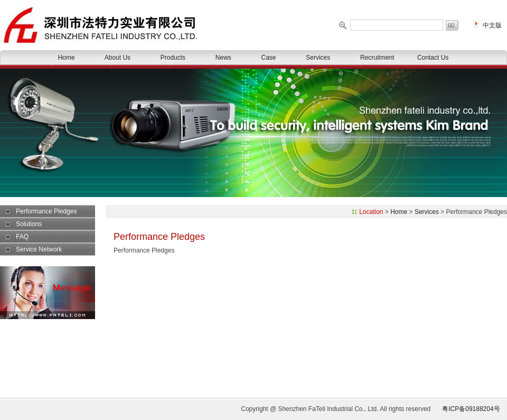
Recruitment (377, 58)
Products (173, 58)
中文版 (492, 25)
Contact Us (433, 58)
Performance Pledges (46, 211)
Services (318, 58)
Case (269, 58)
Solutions (29, 224)
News (223, 58)
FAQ (22, 237)
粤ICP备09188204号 (471, 409)
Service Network (39, 249)
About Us (118, 58)
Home (67, 58)
